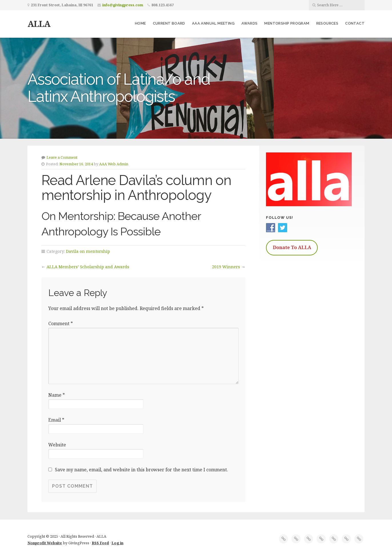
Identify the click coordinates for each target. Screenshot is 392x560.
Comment (61, 323)
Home (140, 23)
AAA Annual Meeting (213, 23)
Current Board (169, 23)
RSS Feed (100, 543)
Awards (249, 23)
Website (57, 445)
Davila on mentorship (88, 251)
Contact (355, 23)
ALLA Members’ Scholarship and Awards (88, 267)
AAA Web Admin (114, 164)
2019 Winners (226, 267)
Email (56, 420)
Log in (117, 543)
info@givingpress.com (123, 5)
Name (57, 395)
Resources (327, 23)
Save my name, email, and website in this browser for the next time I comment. (141, 470)
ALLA (39, 24)
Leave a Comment (62, 157)
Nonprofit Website (45, 543)
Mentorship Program (287, 23)
